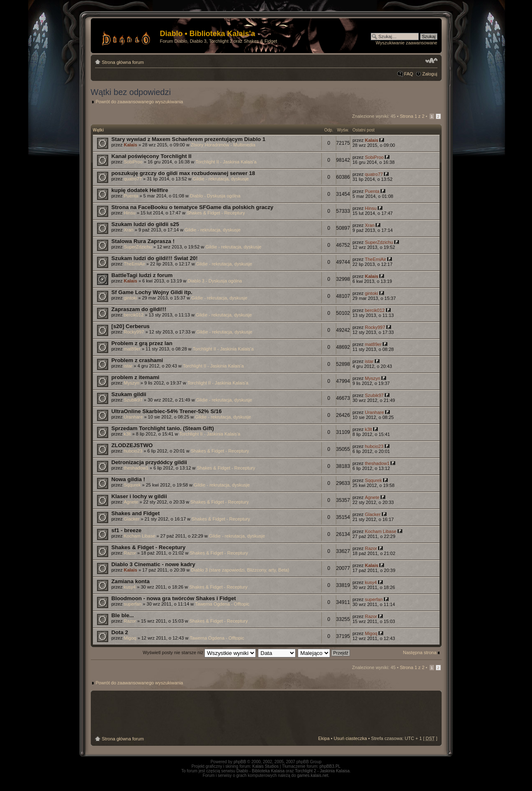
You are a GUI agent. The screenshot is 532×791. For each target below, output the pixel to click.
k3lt (127, 434)
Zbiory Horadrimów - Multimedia (223, 145)
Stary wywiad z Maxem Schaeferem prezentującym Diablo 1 (189, 139)
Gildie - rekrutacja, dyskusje (221, 179)
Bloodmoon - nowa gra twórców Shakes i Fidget (174, 598)
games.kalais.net (313, 775)
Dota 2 (120, 632)
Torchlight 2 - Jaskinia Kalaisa (322, 771)
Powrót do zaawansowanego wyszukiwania (140, 102)
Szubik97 (133, 400)
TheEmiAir (134, 264)
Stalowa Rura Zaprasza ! (143, 241)
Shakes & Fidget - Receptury (216, 213)
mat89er (132, 349)
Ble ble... (123, 615)
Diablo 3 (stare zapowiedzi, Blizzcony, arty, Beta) (240, 570)
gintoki (130, 298)
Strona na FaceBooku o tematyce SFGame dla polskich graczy (193, 207)
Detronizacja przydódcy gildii (149, 462)
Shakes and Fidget (136, 513)
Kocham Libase (139, 536)
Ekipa (324, 738)
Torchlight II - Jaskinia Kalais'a (226, 162)
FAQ (408, 74)
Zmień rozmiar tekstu (431, 61)
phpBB (240, 762)
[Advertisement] (266, 713)
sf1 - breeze (127, 530)
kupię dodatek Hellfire (140, 190)
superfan (132, 604)
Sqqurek (132, 485)
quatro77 (132, 179)
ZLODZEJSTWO (132, 445)
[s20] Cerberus (131, 326)
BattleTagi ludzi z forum (142, 275)
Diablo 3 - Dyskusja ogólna (215, 281)
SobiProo (133, 162)
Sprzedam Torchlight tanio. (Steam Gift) (163, 428)
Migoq (130, 638)
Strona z (412, 116)
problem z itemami (136, 377)
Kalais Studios (266, 766)
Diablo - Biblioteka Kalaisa (260, 771)
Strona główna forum (123, 62)
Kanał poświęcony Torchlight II (152, 156)
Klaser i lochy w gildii (139, 496)
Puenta (131, 196)
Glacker (131, 519)
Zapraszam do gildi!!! (139, 309)
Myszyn (131, 383)
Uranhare (133, 417)
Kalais (130, 145)
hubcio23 (133, 451)
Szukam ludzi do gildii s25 (145, 224)
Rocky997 (134, 332)
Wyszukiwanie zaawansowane (406, 43)
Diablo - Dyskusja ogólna (215, 196)
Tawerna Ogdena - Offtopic (222, 604)
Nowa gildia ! (128, 479)
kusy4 (130, 587)
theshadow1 (136, 468)
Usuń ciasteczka (350, 738)
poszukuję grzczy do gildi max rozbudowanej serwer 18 (183, 173)
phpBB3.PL (330, 766)
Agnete (131, 502)
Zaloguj (430, 74)
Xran (128, 230)
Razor (130, 553)
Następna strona (420, 652)
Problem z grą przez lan (142, 343)
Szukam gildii (129, 394)
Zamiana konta (131, 581)
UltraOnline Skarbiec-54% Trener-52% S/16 (167, 411)
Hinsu (129, 213)
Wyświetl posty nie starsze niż (199, 652)
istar (128, 366)
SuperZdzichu (138, 247)
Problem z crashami (137, 360)
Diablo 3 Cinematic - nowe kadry (153, 564)
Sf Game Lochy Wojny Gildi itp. (152, 292)
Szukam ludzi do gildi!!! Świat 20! (155, 258)
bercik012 (134, 315)
